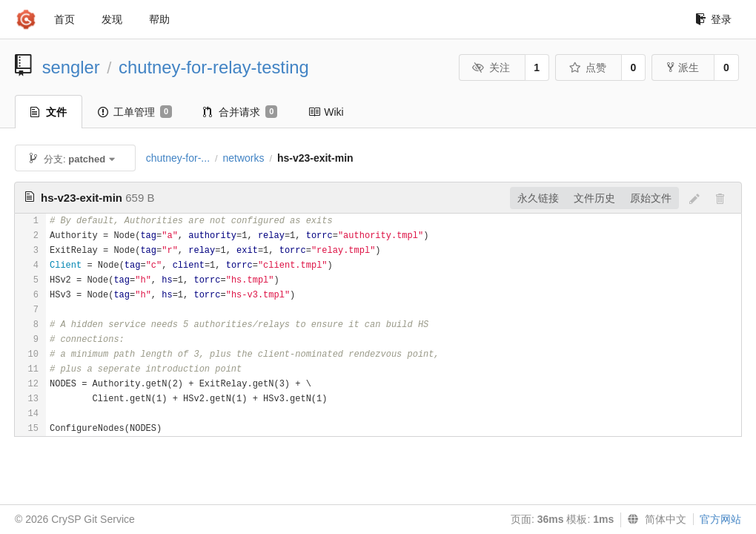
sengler (71, 67)
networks (243, 158)
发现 (112, 19)
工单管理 (135, 112)
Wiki (326, 112)
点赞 (587, 67)
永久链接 (538, 198)
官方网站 (720, 519)
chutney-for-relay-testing (214, 67)
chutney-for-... (178, 158)
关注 (491, 67)
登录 (713, 19)
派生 (683, 67)
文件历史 (594, 198)
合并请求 (240, 112)
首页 (64, 19)
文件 (49, 112)
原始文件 (651, 198)
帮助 (159, 19)
